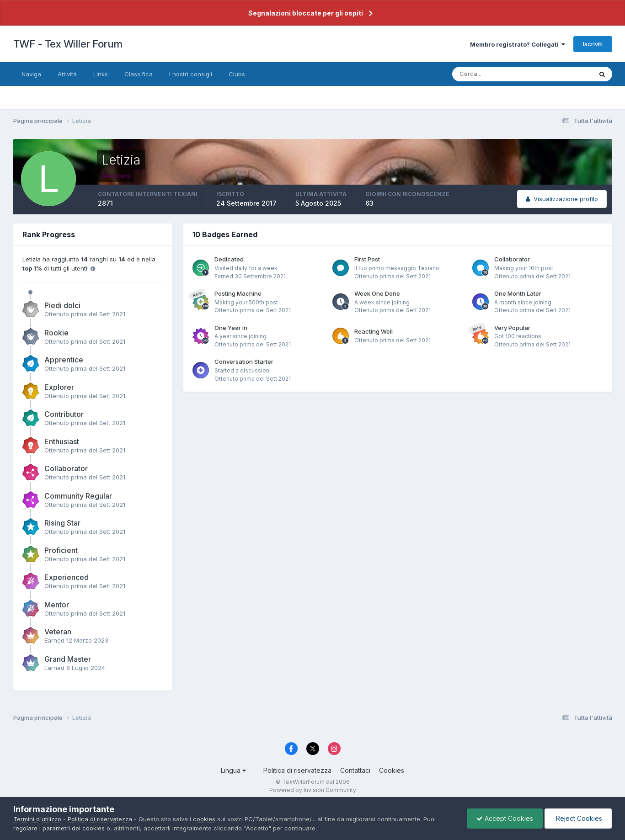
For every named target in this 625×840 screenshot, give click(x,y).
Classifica (139, 74)
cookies (204, 819)
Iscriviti (593, 44)
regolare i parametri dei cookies (59, 828)
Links (101, 74)
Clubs (237, 74)
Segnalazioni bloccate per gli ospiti (306, 13)
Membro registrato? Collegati (518, 44)
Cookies (392, 770)
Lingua (233, 770)
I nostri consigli (191, 74)
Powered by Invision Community (313, 790)
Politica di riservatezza (297, 770)
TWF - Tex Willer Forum (68, 44)
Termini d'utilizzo (37, 819)
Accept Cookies (505, 818)
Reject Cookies (578, 818)
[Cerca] (492, 74)
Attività (67, 74)
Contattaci (355, 770)
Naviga (31, 74)
